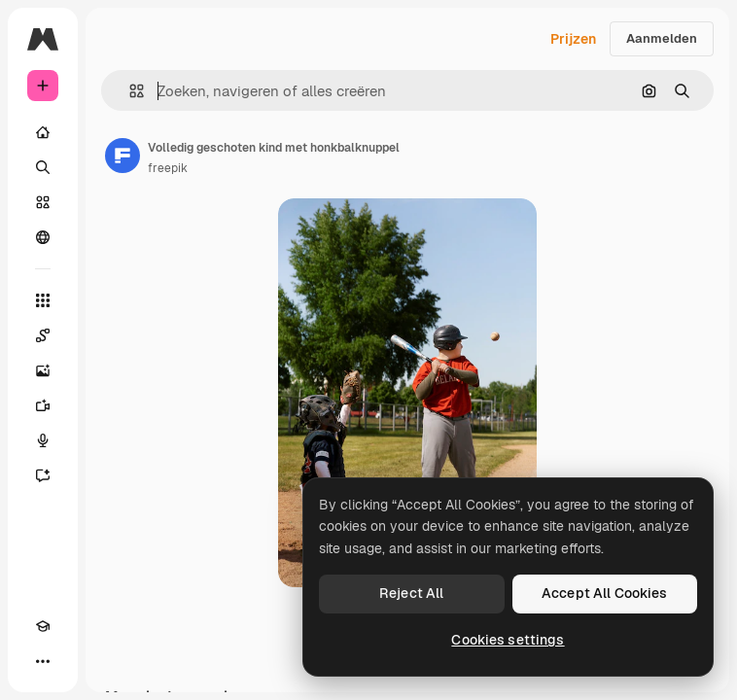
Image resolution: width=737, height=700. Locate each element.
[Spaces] (43, 335)
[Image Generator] (43, 370)
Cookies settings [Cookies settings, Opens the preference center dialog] (508, 640)
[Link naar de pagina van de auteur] (123, 156)
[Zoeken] (43, 167)
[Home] (43, 132)
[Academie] (43, 626)
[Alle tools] (43, 300)
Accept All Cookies (605, 593)
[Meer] (43, 661)
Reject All (411, 593)
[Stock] (43, 202)
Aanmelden (662, 38)
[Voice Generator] (43, 440)
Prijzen (573, 39)
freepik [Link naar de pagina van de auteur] (168, 168)
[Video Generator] (43, 405)
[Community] (43, 237)
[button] (129, 91)
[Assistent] (43, 475)
